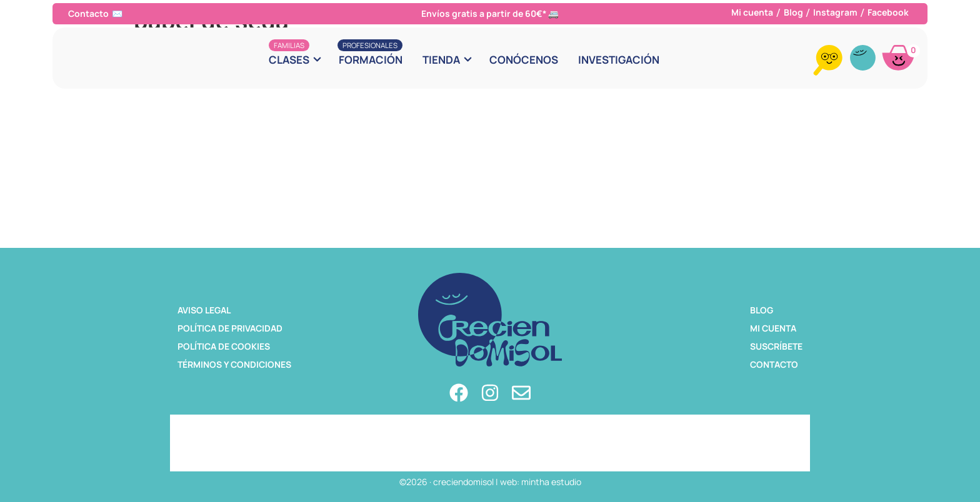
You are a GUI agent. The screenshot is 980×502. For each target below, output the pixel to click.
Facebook (888, 12)
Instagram (835, 12)
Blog (793, 12)
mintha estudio (551, 482)
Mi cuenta (752, 12)
